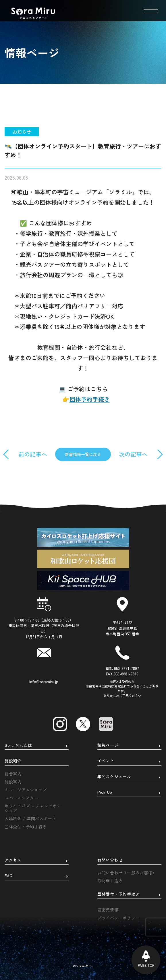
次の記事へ (133, 454)
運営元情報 (108, 910)
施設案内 (13, 782)
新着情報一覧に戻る (83, 454)
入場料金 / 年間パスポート (30, 818)
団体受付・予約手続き (26, 827)
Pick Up (105, 792)
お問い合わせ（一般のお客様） (127, 873)
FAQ (9, 876)
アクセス (13, 860)
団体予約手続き (90, 399)
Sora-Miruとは (18, 745)
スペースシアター (22, 798)
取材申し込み (110, 881)
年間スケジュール (114, 777)
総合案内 (13, 774)
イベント (106, 761)
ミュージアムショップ (26, 790)
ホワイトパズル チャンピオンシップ (33, 808)
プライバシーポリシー (118, 918)
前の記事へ (33, 454)
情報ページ (108, 745)
